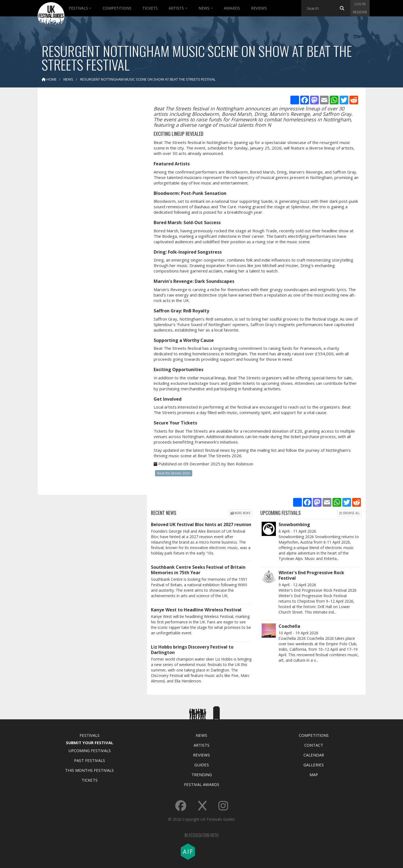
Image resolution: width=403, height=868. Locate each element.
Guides (202, 765)
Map (314, 775)
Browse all (349, 513)
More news (240, 513)
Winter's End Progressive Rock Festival (311, 575)
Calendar (314, 755)
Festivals (80, 8)
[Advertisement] (88, 178)
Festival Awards (202, 784)
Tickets (150, 8)
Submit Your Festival (90, 743)
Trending (202, 775)
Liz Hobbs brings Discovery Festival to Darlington (192, 650)
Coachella (289, 626)
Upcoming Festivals (90, 750)
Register (360, 12)
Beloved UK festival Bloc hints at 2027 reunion (201, 524)
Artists (178, 8)
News (206, 8)
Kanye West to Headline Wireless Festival (196, 610)
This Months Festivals (89, 770)
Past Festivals (90, 760)
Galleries (314, 765)
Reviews (259, 8)
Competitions (117, 8)
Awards (232, 8)
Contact (314, 745)
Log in (360, 4)
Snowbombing (294, 524)
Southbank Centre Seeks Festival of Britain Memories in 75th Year (198, 570)
